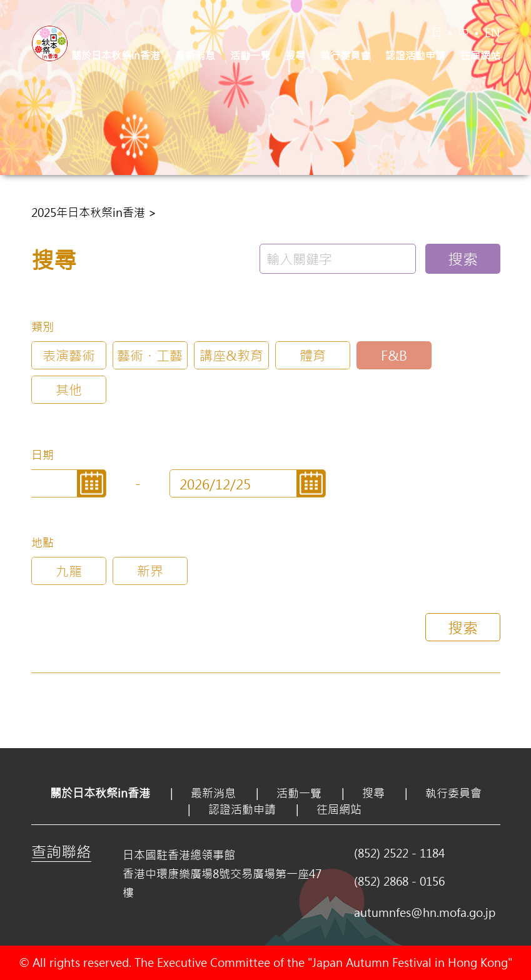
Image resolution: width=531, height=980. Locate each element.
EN (493, 32)
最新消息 (195, 55)
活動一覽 (250, 55)
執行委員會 (345, 55)
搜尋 (295, 55)
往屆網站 (480, 55)
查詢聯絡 (61, 851)
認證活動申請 (415, 55)
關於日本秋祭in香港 (116, 55)
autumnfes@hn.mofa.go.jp (425, 912)
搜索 (463, 259)
